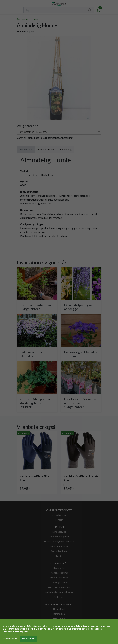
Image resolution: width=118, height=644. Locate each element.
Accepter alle (28, 639)
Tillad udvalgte (10, 639)
